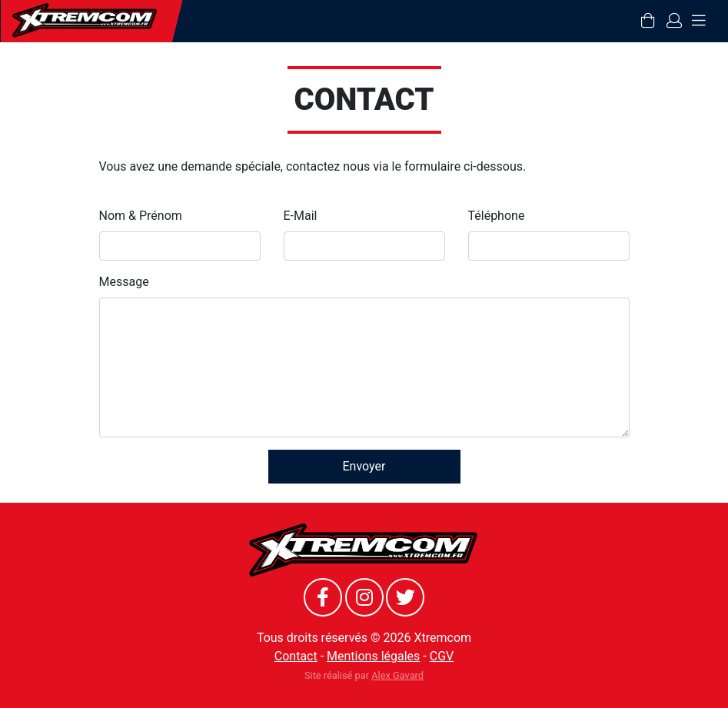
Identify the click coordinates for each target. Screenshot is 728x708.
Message (124, 282)
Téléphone (497, 216)
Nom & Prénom (141, 216)
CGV (442, 656)
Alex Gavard (397, 675)
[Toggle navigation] (699, 21)
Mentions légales (373, 656)
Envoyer (364, 466)
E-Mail (301, 216)
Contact (296, 656)
